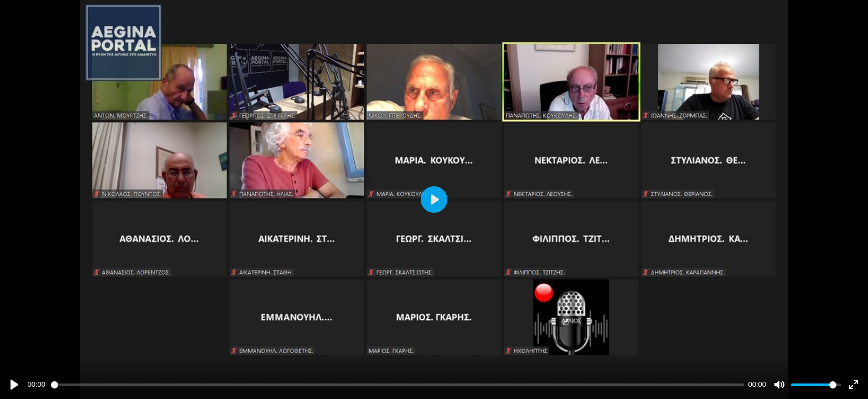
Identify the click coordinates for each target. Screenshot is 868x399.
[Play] (14, 385)
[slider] (397, 385)
